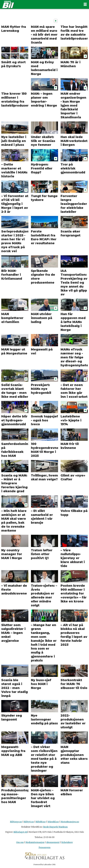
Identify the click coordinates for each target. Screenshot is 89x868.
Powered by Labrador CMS (44, 865)
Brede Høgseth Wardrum (55, 827)
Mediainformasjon (35, 842)
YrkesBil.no (53, 822)
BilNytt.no (29, 822)
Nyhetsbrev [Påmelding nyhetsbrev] (67, 842)
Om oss (20, 842)
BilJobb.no (41, 822)
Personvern (45, 847)
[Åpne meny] (85, 4)
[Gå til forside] (41, 4)
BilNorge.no (16, 822)
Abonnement (53, 842)
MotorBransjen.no (70, 822)
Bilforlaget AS (20, 832)
